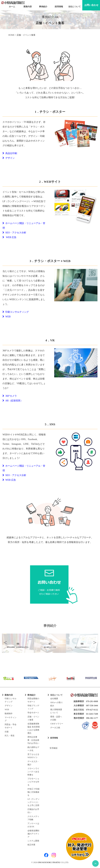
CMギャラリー (57, 724)
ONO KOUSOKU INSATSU (49, 862)
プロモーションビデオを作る (33, 782)
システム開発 (33, 841)
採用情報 (59, 7)
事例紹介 (43, 7)
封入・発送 (10, 736)
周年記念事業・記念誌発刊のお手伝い (33, 740)
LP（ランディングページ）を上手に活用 (34, 802)
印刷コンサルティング (16, 312)
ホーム (12, 7)
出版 (7, 732)
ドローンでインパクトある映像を (33, 772)
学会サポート (33, 713)
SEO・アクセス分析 (14, 233)
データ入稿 (55, 728)
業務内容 (28, 7)
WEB (7, 317)
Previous (5, 642)
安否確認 (53, 748)
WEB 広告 (9, 237)
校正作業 (31, 845)
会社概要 (54, 699)
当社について (74, 7)
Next (95, 642)
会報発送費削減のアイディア (33, 834)
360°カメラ (10, 396)
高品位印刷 (10, 153)
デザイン (9, 158)
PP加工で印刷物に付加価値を (33, 792)
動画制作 (9, 714)
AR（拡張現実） (13, 401)
